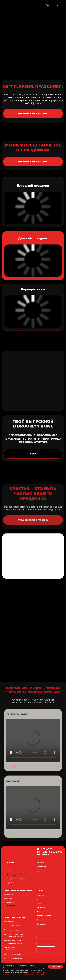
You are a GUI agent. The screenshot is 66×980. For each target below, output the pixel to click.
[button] (33, 114)
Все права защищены (13, 958)
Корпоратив (9, 902)
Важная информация (12, 954)
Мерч (39, 912)
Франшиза (41, 903)
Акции (10, 871)
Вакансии (41, 907)
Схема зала (41, 924)
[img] (13, 6)
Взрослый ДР (9, 898)
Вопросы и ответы (44, 916)
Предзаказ (41, 867)
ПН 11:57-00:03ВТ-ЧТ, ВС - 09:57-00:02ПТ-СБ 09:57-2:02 (50, 852)
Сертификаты (9, 906)
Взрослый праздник (33, 186)
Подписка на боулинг (16, 879)
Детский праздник (33, 238)
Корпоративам (33, 289)
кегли (11, 863)
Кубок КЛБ (12, 883)
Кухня (40, 863)
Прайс (10, 867)
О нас (39, 899)
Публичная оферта (12, 930)
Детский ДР (8, 895)
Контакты (40, 895)
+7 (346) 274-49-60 (12, 926)
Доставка (41, 871)
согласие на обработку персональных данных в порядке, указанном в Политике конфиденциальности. (24, 975)
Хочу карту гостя (15, 875)
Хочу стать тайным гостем (47, 920)
